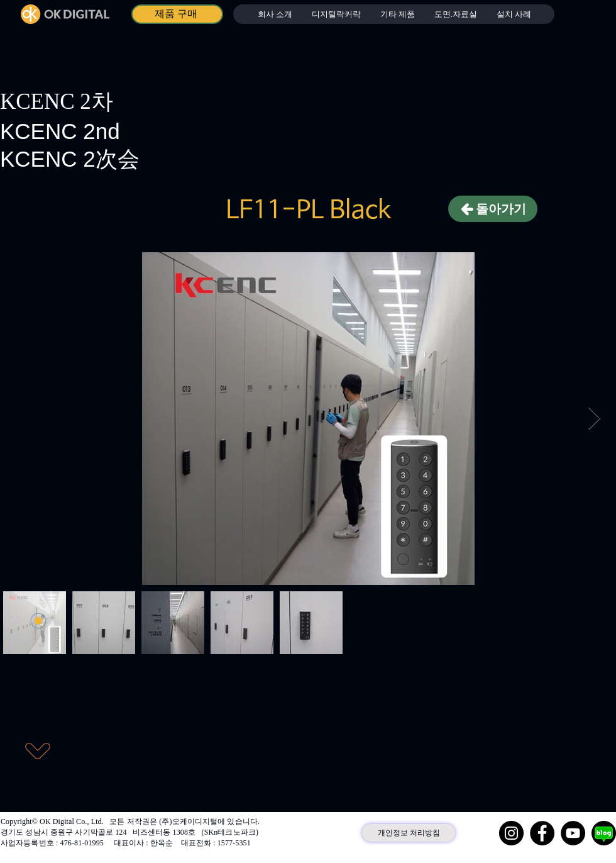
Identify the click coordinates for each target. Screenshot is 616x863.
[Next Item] (594, 419)
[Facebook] (542, 833)
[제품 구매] (177, 14)
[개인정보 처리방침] (409, 833)
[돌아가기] (493, 209)
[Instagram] (511, 833)
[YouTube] (573, 833)
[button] (336, 14)
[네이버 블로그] (604, 833)
